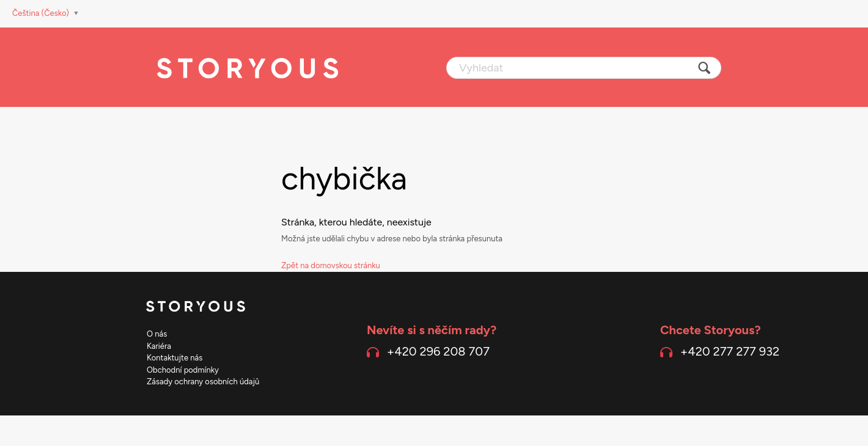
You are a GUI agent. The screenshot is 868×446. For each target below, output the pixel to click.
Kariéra (159, 346)
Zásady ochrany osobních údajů (203, 382)
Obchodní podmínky (183, 370)
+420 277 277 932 (730, 351)
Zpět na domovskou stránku (331, 265)
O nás (157, 334)
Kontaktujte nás (175, 358)
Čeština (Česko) (42, 13)
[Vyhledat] (584, 68)
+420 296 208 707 (438, 351)
